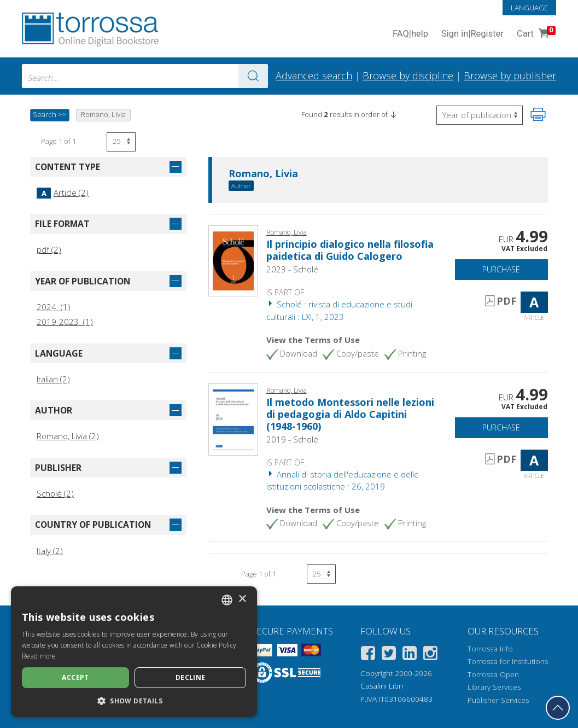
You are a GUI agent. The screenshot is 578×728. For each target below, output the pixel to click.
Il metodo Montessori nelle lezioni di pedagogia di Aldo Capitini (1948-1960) (350, 414)
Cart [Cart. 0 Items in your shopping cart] (535, 34)
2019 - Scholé (292, 439)
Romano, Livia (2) (68, 436)
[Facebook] (368, 655)
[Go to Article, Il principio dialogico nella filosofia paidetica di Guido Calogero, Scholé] (233, 260)
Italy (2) (50, 551)
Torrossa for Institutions (508, 661)
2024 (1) (54, 307)
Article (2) (63, 193)
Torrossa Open (493, 674)
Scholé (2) (55, 493)
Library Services (494, 687)
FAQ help (410, 34)
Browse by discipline (408, 75)
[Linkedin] (410, 655)
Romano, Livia (263, 174)
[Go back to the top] (558, 708)
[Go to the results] (253, 76)
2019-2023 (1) (65, 322)
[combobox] (145, 76)
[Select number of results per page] (121, 142)
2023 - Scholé (292, 269)
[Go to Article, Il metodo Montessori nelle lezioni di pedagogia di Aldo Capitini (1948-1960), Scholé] (233, 418)
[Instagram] (430, 655)
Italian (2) (53, 379)
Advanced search (314, 75)
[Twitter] (389, 655)
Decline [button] (191, 677)
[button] (393, 114)
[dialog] (134, 652)
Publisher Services (498, 700)
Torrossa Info (490, 649)
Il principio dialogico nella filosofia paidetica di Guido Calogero (350, 250)
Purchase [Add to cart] (501, 269)
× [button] (242, 599)
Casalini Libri (382, 686)
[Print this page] (538, 114)
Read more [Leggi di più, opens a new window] (39, 656)
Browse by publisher (510, 75)
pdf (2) (49, 249)
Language (529, 8)
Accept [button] (75, 677)
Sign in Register (472, 34)
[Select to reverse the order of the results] (480, 115)
